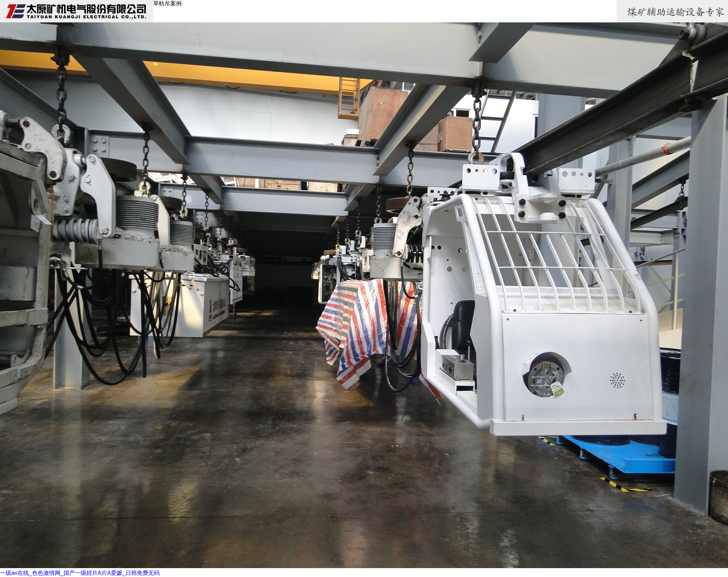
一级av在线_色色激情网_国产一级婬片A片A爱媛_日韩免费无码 (80, 573)
